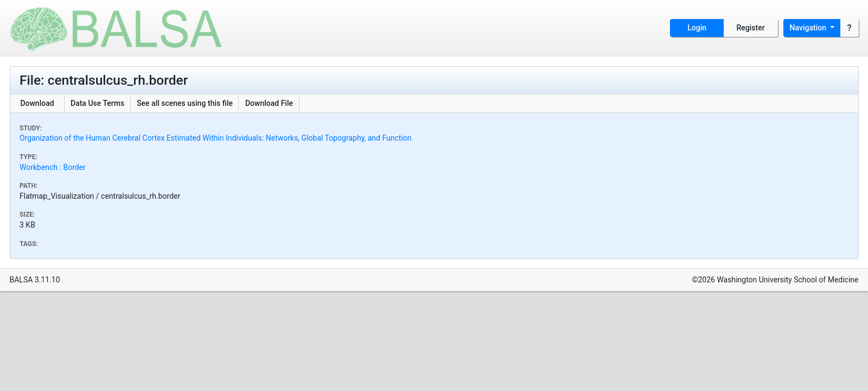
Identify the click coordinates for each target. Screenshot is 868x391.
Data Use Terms (97, 103)
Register (751, 28)
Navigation (809, 28)
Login (697, 28)
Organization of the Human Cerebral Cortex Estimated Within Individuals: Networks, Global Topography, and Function (216, 138)
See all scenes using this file (185, 103)
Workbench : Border (53, 167)
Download (37, 103)
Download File (269, 103)
